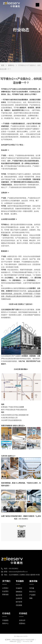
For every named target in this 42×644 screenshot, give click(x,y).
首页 (3, 65)
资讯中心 (11, 65)
